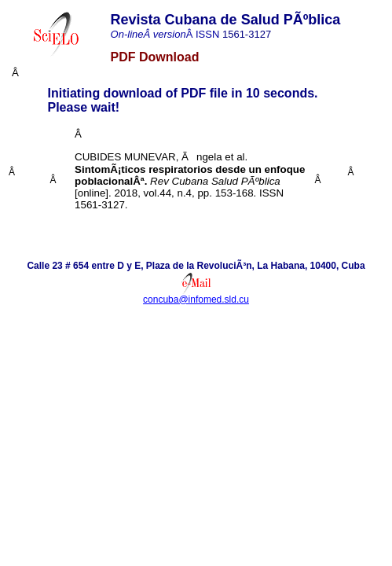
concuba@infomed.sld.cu (196, 300)
